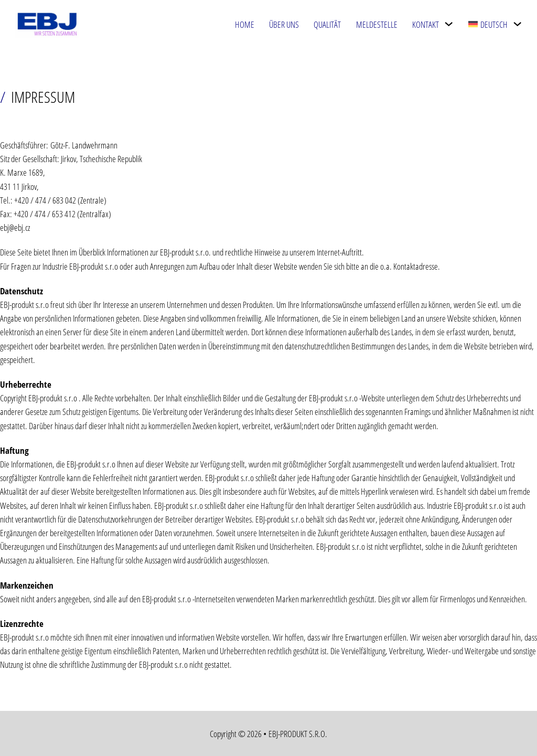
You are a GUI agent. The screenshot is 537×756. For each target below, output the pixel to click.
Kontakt (426, 24)
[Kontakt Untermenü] (449, 24)
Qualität (327, 24)
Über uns (284, 24)
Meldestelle (377, 24)
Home (245, 24)
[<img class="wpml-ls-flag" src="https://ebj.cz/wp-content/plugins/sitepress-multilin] (517, 24)
